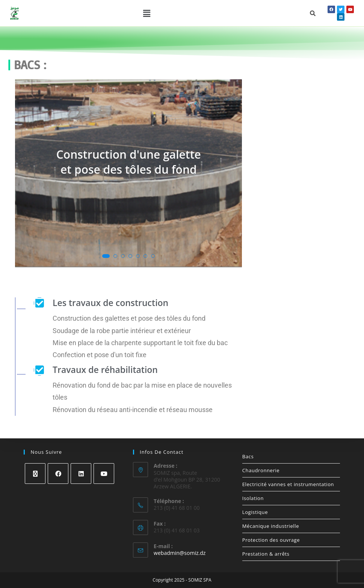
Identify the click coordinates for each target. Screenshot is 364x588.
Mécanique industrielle (271, 526)
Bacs (248, 456)
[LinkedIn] (81, 474)
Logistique (255, 512)
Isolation (253, 498)
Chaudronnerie (261, 470)
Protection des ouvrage (271, 540)
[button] (147, 13)
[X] (35, 474)
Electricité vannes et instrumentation (288, 484)
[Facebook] (58, 474)
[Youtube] (104, 474)
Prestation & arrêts (266, 554)
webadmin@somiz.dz (180, 553)
